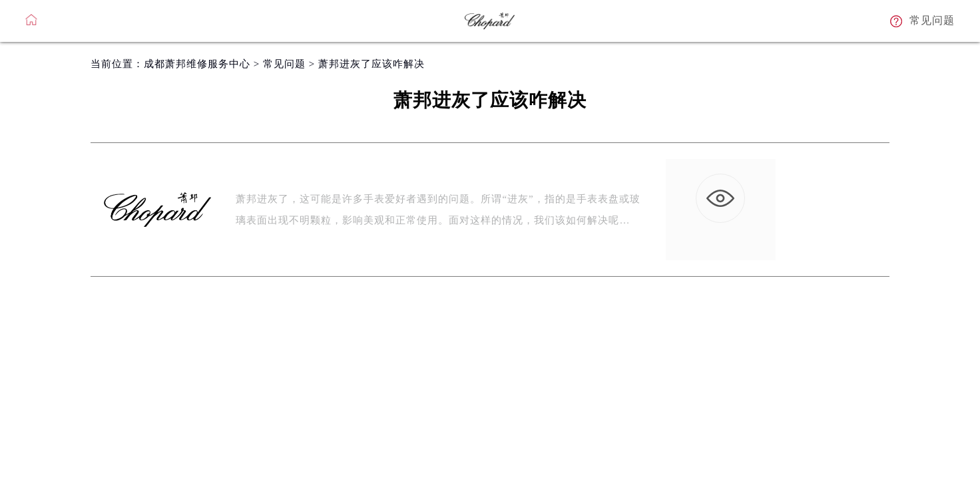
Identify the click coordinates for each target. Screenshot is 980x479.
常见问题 (284, 64)
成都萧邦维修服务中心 (197, 64)
